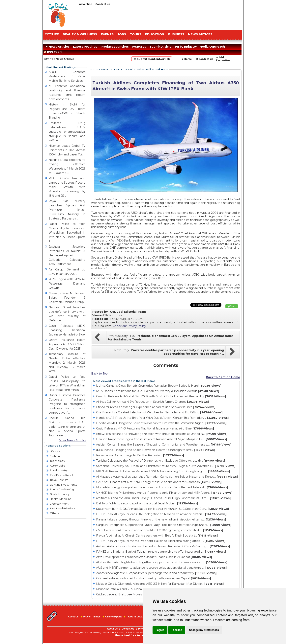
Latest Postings (85, 47)
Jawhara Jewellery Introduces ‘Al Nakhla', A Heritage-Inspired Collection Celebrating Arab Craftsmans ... (67, 255)
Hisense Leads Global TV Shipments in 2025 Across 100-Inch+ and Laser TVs (67, 150)
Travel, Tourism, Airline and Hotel (146, 69)
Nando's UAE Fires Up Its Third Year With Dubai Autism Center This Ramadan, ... (162, 418)
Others (54, 513)
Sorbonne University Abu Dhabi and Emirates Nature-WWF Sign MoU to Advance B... (166, 466)
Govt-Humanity (60, 494)
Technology (57, 461)
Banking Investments (63, 485)
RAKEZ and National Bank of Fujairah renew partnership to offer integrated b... (161, 552)
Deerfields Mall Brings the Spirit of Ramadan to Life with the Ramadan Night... (161, 423)
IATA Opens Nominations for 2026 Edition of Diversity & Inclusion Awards (158, 391)
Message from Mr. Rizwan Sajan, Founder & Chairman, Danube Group (67, 298)
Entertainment (59, 504)
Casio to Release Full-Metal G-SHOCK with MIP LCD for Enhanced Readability (161, 396)
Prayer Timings (92, 617)
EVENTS (107, 34)
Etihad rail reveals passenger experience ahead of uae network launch (156, 407)
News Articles (57, 47)
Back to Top (99, 374)
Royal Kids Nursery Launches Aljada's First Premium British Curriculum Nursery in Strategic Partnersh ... (67, 210)
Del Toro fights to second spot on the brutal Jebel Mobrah (147, 503)
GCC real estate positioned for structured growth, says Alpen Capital (154, 578)
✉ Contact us (204, 59)
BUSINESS (176, 34)
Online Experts (114, 617)
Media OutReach (212, 47)
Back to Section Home (223, 377)
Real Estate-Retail (61, 475)
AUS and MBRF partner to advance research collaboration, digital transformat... (161, 568)
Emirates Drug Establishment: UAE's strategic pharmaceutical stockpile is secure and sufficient (67, 132)
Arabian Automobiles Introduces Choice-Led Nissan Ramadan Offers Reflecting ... (163, 546)
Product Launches (115, 47)
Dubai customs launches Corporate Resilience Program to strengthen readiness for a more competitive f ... (67, 404)
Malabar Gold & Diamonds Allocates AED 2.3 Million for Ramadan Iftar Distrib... (160, 584)
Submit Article (160, 47)
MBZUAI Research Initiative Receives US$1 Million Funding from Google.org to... (163, 471)
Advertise (86, 4)
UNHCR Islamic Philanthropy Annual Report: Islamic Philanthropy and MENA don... (164, 493)
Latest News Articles (105, 69)
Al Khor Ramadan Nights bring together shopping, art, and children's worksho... (162, 562)
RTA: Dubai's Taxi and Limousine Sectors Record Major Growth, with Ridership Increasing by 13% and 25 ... (67, 187)
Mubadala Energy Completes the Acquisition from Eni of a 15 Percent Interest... (162, 487)
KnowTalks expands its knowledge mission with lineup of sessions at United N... (162, 434)
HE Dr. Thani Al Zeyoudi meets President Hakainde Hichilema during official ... (161, 541)
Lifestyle (55, 451)
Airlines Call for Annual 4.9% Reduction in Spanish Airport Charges (152, 402)
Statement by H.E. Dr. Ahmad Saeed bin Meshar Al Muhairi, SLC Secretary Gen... (162, 509)
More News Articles (72, 440)
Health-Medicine (61, 499)
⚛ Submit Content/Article (152, 59)
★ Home (186, 59)
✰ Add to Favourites (223, 59)
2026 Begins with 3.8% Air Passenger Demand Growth (67, 284)
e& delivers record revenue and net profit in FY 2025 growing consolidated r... (160, 530)
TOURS (136, 34)
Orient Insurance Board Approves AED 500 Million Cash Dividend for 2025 (67, 344)
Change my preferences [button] (204, 630)
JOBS (122, 34)
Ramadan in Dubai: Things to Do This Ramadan (140, 455)
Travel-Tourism (59, 480)
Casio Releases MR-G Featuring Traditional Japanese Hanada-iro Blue (67, 330)
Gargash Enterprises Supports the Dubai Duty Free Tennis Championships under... (164, 525)
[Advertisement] (160, 17)
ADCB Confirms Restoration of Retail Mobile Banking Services (67, 76)
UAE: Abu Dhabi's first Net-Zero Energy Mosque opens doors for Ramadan (159, 482)
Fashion (55, 456)
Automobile (57, 466)
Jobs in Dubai (135, 617)
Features (139, 47)
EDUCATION (155, 34)
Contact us (103, 4)
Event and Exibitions (63, 508)
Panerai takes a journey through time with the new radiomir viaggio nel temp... (161, 519)
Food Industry (59, 470)
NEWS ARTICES (200, 34)
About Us (73, 617)
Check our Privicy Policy (129, 326)
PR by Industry (186, 47)
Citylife (48, 59)
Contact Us (128, 629)
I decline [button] (177, 630)
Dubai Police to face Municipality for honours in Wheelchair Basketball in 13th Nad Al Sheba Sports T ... (67, 233)
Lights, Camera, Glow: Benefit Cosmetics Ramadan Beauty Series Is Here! (159, 386)
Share (234, 306)
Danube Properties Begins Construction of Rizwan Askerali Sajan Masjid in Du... (162, 439)
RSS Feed (54, 52)
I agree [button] (160, 630)
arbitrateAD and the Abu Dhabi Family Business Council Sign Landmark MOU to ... (163, 498)
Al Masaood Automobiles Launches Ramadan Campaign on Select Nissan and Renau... (167, 477)
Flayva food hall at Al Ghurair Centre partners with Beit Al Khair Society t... (157, 536)
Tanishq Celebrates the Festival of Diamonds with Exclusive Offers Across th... (161, 461)
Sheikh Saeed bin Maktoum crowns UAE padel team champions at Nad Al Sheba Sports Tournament (67, 427)
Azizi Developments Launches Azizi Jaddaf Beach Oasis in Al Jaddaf (154, 557)
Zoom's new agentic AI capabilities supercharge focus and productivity (156, 573)
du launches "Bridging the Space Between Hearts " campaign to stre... (155, 450)
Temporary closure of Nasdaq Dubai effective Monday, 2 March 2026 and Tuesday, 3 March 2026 (67, 363)
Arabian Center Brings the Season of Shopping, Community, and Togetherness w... (164, 445)
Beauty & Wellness (80, 34)
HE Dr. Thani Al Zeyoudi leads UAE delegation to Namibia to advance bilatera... (161, 514)
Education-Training (62, 489)
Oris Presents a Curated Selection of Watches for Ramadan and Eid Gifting (159, 412)
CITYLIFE (52, 34)
